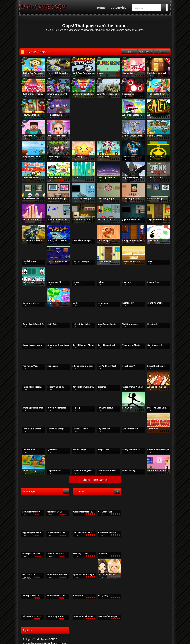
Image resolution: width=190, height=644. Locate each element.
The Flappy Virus (29, 366)
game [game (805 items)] (147, 512)
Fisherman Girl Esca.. (106, 471)
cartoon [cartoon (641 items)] (146, 509)
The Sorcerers (127, 157)
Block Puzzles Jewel (155, 73)
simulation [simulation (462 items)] (137, 530)
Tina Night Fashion (105, 575)
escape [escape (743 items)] (131, 512)
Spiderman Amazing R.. (83, 575)
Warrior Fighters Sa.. (81, 512)
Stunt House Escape (155, 471)
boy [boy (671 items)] (165, 505)
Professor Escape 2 (154, 199)
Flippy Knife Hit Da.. (130, 450)
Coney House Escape (130, 240)
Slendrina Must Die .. (55, 533)
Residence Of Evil (53, 512)
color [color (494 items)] (160, 509)
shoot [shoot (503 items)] (158, 527)
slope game (51, 366)
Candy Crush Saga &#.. (31, 324)
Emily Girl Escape (29, 199)
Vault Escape (102, 240)
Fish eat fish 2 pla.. (80, 324)
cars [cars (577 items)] (140, 508)
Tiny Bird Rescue (104, 408)
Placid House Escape (55, 261)
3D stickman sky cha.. (81, 366)
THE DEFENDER (53, 115)
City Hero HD (102, 429)
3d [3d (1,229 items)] (139, 500)
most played (147, 52)
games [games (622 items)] (154, 512)
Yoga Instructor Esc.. (155, 219)
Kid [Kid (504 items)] (161, 516)
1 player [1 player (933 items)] (129, 500)
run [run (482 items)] (146, 527)
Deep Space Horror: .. (30, 595)
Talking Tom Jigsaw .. (31, 387)
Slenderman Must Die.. (56, 575)
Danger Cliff (101, 450)
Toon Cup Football (104, 178)
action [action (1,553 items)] (154, 500)
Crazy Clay (101, 595)
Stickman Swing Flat (80, 471)
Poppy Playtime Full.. (30, 533)
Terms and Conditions (88, 643)
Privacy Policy (108, 643)
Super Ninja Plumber (81, 616)
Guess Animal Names (131, 387)
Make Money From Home (80, 631)
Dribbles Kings (78, 450)
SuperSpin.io (127, 94)
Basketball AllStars (105, 533)
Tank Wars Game (154, 157)
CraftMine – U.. (28, 136)
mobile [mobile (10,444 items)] (140, 521)
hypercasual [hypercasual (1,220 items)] (146, 516)
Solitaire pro (27, 282)
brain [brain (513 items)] (131, 509)
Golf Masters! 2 (153, 345)
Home (103, 8)
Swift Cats (51, 324)
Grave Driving (127, 471)
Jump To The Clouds (30, 157)
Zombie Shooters (29, 178)
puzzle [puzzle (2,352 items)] (129, 527)
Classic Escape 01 (79, 429)
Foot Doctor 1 (127, 366)
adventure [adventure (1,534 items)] (131, 504)
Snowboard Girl (53, 282)
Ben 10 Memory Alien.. (81, 345)
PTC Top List (58, 631)
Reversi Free (151, 282)
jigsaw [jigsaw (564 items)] (157, 516)
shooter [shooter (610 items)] (164, 527)
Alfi (147, 115)
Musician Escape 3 (104, 219)
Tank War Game (153, 178)
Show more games (95, 480)
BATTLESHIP (126, 303)
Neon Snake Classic (105, 324)
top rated (164, 52)
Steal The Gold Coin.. (155, 408)
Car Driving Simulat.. (55, 616)
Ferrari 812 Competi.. (56, 73)
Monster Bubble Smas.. (82, 94)
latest (131, 52)
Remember (101, 303)
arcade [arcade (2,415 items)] (150, 504)
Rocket (74, 282)
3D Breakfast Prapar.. (107, 616)
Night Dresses (52, 471)
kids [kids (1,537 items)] (166, 516)
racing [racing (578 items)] (141, 527)
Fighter (99, 282)
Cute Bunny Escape (80, 199)
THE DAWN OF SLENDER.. (27, 575)
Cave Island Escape (80, 240)
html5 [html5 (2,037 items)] (134, 516)
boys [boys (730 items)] (126, 508)
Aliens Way (151, 429)
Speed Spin (151, 240)
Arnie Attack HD (128, 429)
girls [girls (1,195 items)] (165, 512)
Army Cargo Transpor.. (106, 94)
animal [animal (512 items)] (141, 505)
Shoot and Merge (29, 303)
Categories (120, 8)
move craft (77, 595)
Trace (73, 178)
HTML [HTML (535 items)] (127, 516)
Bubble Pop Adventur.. (32, 73)
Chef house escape (80, 219)
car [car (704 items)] (136, 508)
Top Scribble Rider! (154, 94)
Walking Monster (129, 324)
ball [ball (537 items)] (157, 505)
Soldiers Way (27, 450)
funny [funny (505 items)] (142, 512)
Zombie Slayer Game (130, 136)
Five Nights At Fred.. (30, 554)
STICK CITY (126, 408)
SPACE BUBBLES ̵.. (154, 303)
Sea (47, 303)
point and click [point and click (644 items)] (155, 522)
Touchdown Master (130, 345)
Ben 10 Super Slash (105, 345)
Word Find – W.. (28, 261)
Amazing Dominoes (155, 387)
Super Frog (101, 73)
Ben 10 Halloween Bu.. (81, 387)
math (73, 303)
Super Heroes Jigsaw (31, 345)
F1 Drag (74, 408)
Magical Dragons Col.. (131, 178)
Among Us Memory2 (55, 94)
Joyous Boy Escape (129, 219)
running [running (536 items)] (151, 527)
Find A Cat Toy (28, 471)
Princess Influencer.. (55, 136)
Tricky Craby (102, 157)
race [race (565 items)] (136, 527)
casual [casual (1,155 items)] (154, 508)
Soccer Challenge (54, 387)
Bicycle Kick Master (55, 408)
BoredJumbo (129, 631)
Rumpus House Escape (156, 450)
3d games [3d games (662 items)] (145, 500)
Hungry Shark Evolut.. (56, 240)
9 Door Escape (102, 261)
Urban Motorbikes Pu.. (32, 240)
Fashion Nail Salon (30, 219)
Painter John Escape (55, 199)
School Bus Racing (154, 366)
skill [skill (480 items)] (143, 530)
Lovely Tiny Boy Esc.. (105, 199)
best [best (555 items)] (161, 505)
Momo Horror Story (29, 512)
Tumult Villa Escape (30, 429)
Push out (125, 282)
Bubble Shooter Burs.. (31, 94)
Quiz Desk (50, 450)
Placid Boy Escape (129, 199)
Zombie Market (53, 178)
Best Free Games (41, 631)
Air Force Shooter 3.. (130, 115)
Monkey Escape (79, 554)
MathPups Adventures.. (82, 73)
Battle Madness (153, 136)
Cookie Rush (126, 73)
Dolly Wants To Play (29, 616)
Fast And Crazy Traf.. (105, 366)
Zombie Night (52, 157)
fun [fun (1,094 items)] (137, 512)
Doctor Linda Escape (55, 219)
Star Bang (75, 157)
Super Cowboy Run (130, 261)
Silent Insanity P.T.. (54, 554)
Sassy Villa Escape (54, 429)
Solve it (149, 261)
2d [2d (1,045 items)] (135, 500)
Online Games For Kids (108, 631)
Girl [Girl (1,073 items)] (159, 512)
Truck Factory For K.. (81, 533)
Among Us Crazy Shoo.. (57, 345)
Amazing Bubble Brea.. (32, 408)
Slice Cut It (151, 324)
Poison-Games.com (148, 631)
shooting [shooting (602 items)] (128, 530)
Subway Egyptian (29, 115)
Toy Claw (101, 554)
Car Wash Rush (104, 512)
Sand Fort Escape (79, 261)
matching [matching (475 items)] (128, 522)
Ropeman (100, 387)
